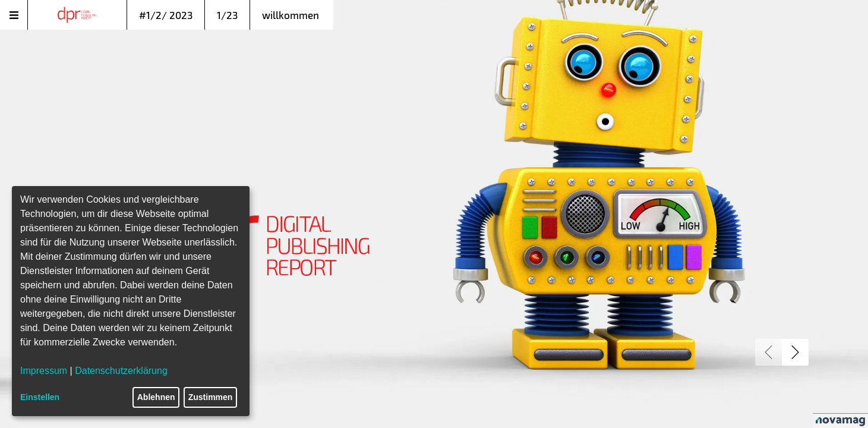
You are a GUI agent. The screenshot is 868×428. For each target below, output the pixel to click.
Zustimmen (211, 397)
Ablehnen (156, 397)
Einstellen (40, 397)
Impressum (44, 371)
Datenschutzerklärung (121, 371)
